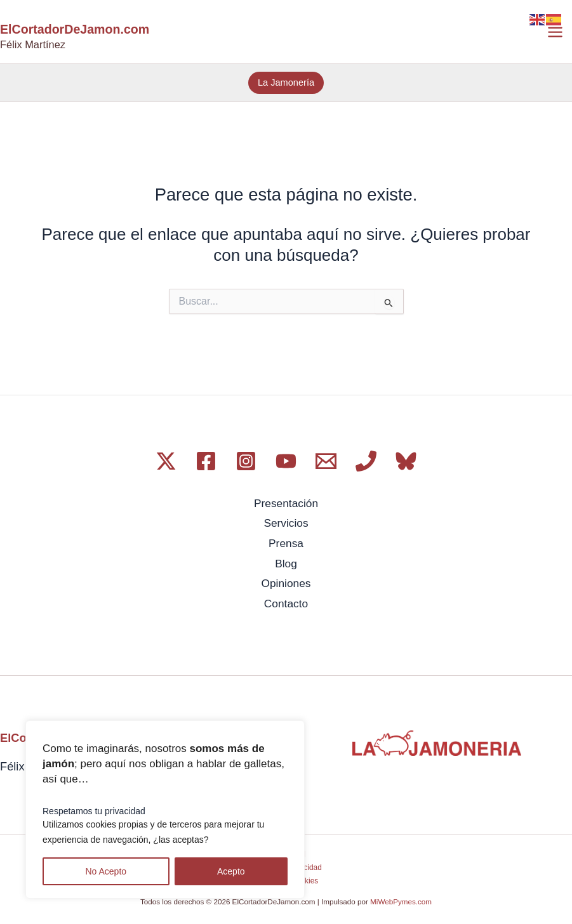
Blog (286, 561)
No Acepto (106, 871)
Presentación (286, 503)
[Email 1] (326, 461)
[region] (165, 809)
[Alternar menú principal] (555, 32)
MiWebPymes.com (401, 897)
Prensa (286, 541)
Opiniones (286, 580)
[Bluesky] (406, 461)
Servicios (286, 522)
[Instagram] (246, 461)
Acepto (231, 871)
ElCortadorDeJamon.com (76, 30)
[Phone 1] (366, 461)
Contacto (286, 599)
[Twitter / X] (166, 461)
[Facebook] (206, 461)
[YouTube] (286, 461)
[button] (286, 83)
